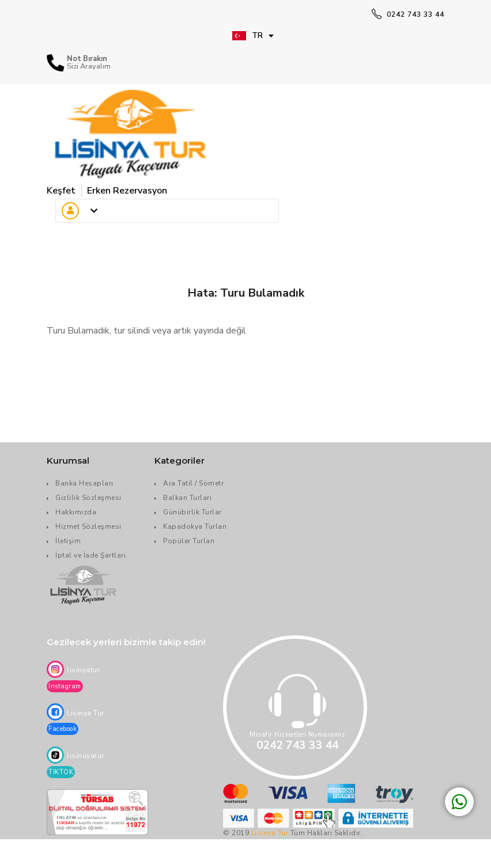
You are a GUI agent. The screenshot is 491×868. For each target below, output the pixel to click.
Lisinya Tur (270, 833)
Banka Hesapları (84, 483)
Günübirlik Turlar (192, 512)
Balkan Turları (187, 498)
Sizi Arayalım (89, 67)
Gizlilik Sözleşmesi (88, 498)
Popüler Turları (189, 541)
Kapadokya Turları (195, 526)
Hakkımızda (76, 512)
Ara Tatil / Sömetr (193, 483)
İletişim (68, 541)
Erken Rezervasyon (127, 191)
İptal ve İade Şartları (90, 555)
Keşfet (61, 191)
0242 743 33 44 (408, 14)
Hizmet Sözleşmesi (88, 526)
